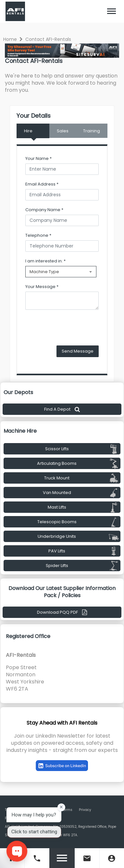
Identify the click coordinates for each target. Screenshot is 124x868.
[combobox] (61, 272)
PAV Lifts (84, 551)
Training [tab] (92, 131)
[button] (112, 11)
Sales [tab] (63, 131)
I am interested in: (45, 261)
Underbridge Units (78, 536)
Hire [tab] (28, 131)
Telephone (38, 235)
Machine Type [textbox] (44, 272)
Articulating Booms (78, 464)
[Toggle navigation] (112, 11)
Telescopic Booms (78, 522)
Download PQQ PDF (62, 612)
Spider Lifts (82, 566)
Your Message (42, 287)
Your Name (38, 158)
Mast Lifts (83, 507)
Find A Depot (62, 409)
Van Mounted (81, 493)
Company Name (44, 210)
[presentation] (75, 328)
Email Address (42, 184)
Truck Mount (81, 478)
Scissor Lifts (82, 449)
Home (10, 39)
